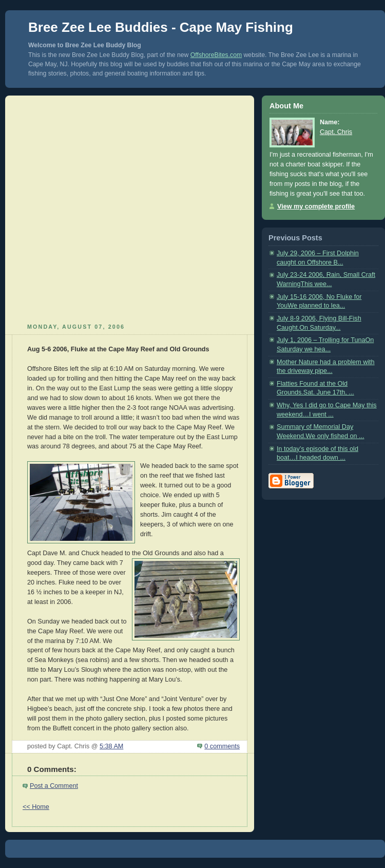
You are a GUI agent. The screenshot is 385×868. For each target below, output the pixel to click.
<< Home (36, 807)
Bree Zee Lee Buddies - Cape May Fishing (161, 27)
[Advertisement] (107, 208)
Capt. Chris (336, 132)
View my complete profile (316, 206)
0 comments (222, 746)
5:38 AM (111, 746)
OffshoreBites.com (216, 55)
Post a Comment (54, 786)
